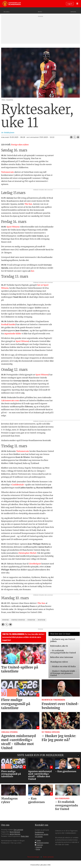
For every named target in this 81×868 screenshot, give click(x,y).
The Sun (28, 204)
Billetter (40, 12)
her (33, 271)
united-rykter (18, 620)
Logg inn (70, 4)
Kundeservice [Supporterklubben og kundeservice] (39, 832)
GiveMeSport (35, 564)
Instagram (40, 845)
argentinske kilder (13, 334)
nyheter (31, 620)
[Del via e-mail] (78, 137)
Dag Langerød (18, 830)
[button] (78, 755)
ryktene (42, 620)
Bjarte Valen (25, 836)
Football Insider (8, 324)
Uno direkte (39, 837)
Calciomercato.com (10, 401)
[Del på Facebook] (71, 137)
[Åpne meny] (77, 4)
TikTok (38, 849)
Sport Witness (13, 227)
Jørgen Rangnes (15, 834)
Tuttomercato (8, 172)
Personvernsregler (34, 857)
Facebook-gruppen (43, 843)
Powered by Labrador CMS (40, 865)
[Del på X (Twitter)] (75, 137)
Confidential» (18, 485)
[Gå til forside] (11, 4)
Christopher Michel (27, 553)
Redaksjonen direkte (42, 834)
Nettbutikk (73, 12)
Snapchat (39, 847)
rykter (6, 620)
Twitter (39, 841)
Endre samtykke (48, 857)
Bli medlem (7, 12)
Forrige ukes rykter (20, 145)
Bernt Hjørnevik (15, 832)
